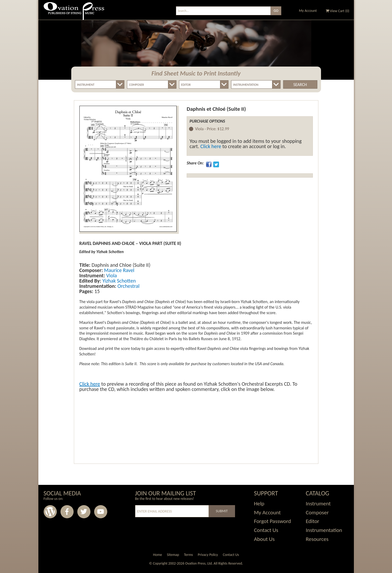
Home (157, 555)
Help (259, 504)
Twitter (84, 512)
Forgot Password (273, 521)
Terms (189, 555)
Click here (211, 146)
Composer (317, 512)
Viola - (212, 129)
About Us (264, 539)
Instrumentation (324, 530)
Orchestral (128, 286)
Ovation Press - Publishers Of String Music (74, 13)
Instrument (318, 504)
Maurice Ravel (119, 270)
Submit (222, 511)
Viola (111, 275)
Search (300, 85)
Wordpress (50, 512)
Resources (317, 539)
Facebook (67, 512)
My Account (308, 11)
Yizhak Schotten (119, 281)
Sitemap (173, 555)
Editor (312, 521)
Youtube (101, 512)
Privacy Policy (208, 555)
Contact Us (266, 530)
